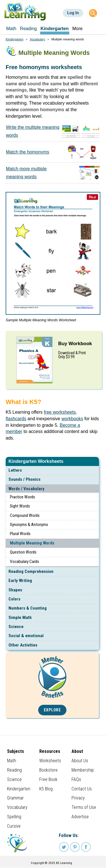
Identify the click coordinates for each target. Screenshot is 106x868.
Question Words (23, 552)
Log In (73, 13)
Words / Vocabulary (26, 489)
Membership (83, 770)
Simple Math (20, 618)
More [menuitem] (77, 29)
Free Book (48, 779)
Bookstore (48, 770)
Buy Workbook (75, 344)
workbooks (72, 419)
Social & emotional (26, 636)
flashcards (16, 419)
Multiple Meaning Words (32, 543)
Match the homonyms (28, 152)
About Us (80, 761)
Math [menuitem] (11, 29)
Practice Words (22, 497)
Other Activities (23, 645)
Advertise (80, 817)
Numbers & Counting (28, 608)
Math (12, 761)
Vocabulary (37, 39)
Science (16, 627)
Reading (14, 770)
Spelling (14, 817)
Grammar (15, 798)
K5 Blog (46, 789)
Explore (52, 710)
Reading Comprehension (31, 571)
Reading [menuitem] (29, 29)
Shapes (15, 590)
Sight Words (20, 506)
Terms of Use (84, 807)
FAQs (76, 779)
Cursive (14, 826)
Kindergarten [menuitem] (55, 29)
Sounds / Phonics (24, 479)
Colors (14, 599)
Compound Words (25, 515)
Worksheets (50, 761)
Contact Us (82, 789)
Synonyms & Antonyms (29, 525)
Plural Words (20, 534)
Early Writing (20, 581)
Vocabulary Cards (24, 562)
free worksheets (60, 412)
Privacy (78, 798)
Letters (15, 470)
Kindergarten (15, 39)
